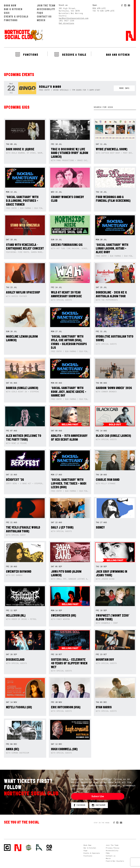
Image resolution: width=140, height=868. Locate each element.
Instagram (99, 805)
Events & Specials (16, 17)
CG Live (49, 848)
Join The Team (46, 5)
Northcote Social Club (24, 35)
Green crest (29, 848)
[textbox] (115, 107)
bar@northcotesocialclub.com (74, 18)
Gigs (7, 13)
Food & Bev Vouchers (115, 861)
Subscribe (98, 796)
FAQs (40, 13)
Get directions (66, 23)
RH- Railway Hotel (39, 847)
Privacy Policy (113, 848)
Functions (11, 20)
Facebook (80, 805)
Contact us (44, 17)
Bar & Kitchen (13, 9)
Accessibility (46, 9)
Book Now (10, 5)
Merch (41, 20)
